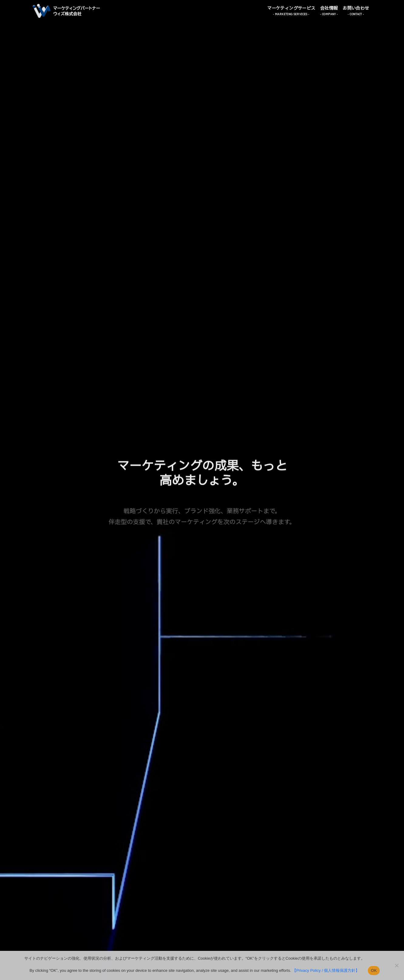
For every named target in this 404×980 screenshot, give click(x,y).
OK (374, 970)
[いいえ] (396, 965)
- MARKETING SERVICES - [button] (291, 14)
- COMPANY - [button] (329, 14)
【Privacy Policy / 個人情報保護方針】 (326, 970)
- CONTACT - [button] (356, 14)
